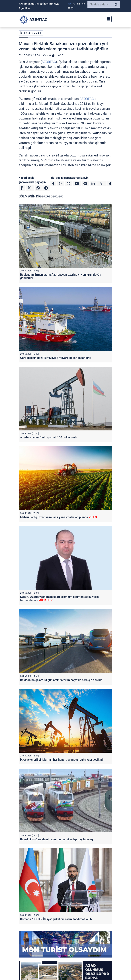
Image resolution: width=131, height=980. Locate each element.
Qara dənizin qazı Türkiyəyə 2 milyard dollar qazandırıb (56, 358)
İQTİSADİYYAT (31, 33)
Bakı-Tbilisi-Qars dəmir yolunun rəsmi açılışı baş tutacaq (57, 839)
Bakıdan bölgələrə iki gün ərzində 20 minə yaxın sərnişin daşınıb (61, 680)
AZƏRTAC (49, 62)
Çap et (49, 55)
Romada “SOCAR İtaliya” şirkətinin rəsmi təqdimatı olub (56, 919)
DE (83, 4)
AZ (69, 4)
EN (78, 4)
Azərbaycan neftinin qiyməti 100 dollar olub (48, 437)
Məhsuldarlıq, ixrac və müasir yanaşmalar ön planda (59, 517)
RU (74, 4)
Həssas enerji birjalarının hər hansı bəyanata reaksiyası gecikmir (62, 760)
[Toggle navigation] (107, 19)
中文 (71, 8)
